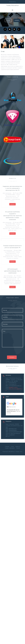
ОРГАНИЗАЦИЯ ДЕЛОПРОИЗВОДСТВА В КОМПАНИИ (13, 271)
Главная (7, 446)
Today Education (13, 5)
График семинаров (10, 448)
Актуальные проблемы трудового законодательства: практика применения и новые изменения (13, 216)
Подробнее (12, 204)
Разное (18, 448)
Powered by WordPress (9, 452)
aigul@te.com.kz (13, 387)
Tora (21, 452)
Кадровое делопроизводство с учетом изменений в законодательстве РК (12, 188)
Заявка (17, 20)
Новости (18, 446)
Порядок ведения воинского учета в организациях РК (12, 247)
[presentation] (11, 353)
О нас (12, 446)
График (8, 20)
